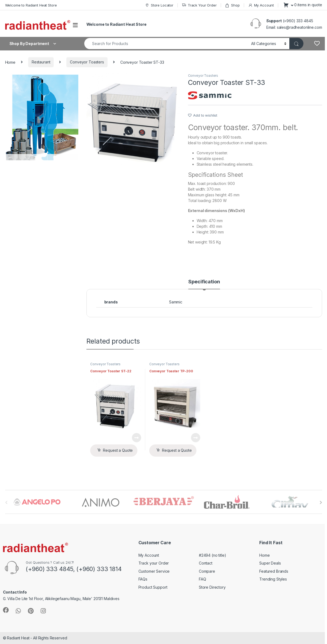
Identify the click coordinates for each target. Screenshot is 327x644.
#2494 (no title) (213, 555)
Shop (232, 5)
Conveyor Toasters (87, 62)
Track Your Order (199, 5)
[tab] (204, 284)
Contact (206, 563)
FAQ (203, 579)
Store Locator (159, 5)
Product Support (153, 587)
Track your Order (154, 563)
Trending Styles (273, 579)
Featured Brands (274, 571)
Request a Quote (118, 450)
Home (10, 62)
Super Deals (270, 563)
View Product (137, 438)
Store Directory (212, 587)
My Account (261, 5)
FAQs (143, 579)
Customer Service (154, 571)
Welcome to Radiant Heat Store (31, 5)
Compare (207, 571)
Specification (204, 282)
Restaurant (41, 62)
